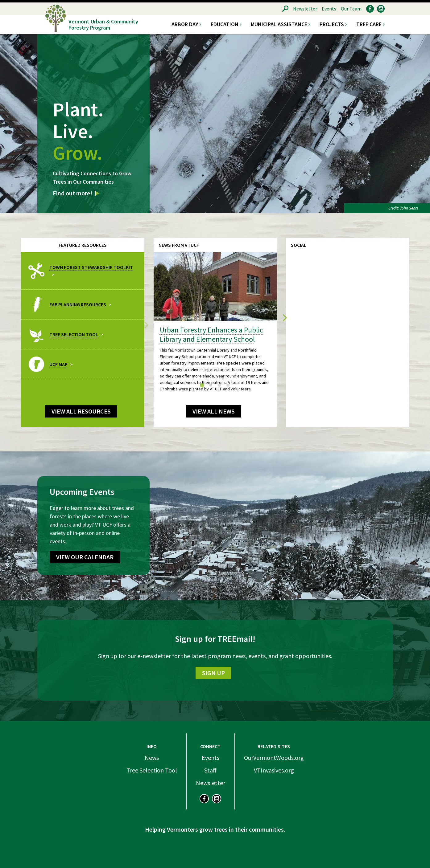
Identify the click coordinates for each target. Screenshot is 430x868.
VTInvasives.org (274, 770)
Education (225, 24)
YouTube (381, 9)
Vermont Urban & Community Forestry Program (103, 24)
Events (329, 9)
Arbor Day (185, 24)
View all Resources (81, 411)
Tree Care (369, 24)
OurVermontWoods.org (274, 758)
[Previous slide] (146, 324)
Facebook (370, 9)
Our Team (351, 9)
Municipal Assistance (279, 24)
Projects (332, 24)
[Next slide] (284, 318)
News (152, 758)
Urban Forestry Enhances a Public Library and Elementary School (211, 334)
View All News (214, 411)
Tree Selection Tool (152, 770)
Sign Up (213, 673)
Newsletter (305, 9)
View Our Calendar (85, 557)
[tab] (202, 385)
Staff (210, 770)
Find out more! (72, 193)
